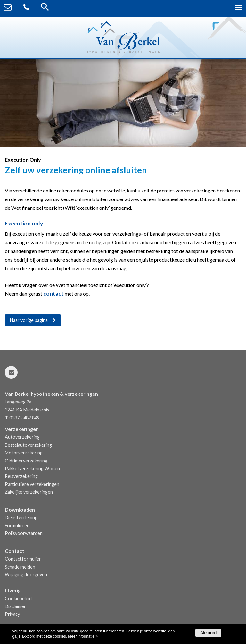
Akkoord (208, 633)
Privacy (12, 614)
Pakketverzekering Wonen (32, 468)
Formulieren (17, 525)
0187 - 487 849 (25, 418)
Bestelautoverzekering (28, 445)
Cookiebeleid (18, 599)
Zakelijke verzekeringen (29, 492)
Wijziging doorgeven (26, 575)
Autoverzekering (22, 437)
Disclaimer (15, 606)
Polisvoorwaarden (24, 533)
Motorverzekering (24, 453)
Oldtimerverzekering (26, 461)
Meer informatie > (83, 636)
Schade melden (20, 567)
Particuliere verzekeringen (32, 484)
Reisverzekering (21, 476)
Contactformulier (23, 559)
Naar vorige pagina (29, 320)
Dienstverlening (21, 517)
